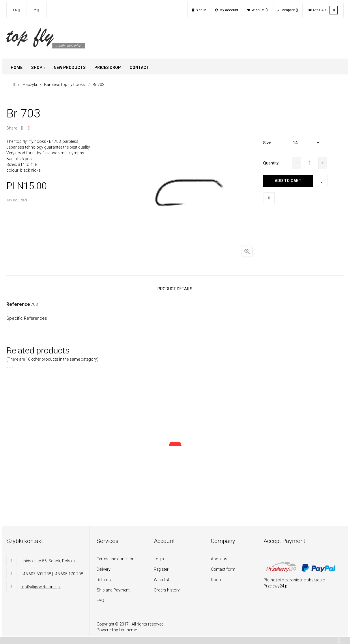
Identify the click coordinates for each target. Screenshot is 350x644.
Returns (104, 576)
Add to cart (288, 181)
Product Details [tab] (175, 287)
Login (159, 556)
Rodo (216, 576)
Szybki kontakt (25, 538)
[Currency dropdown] (37, 10)
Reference (18, 301)
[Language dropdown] (16, 10)
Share (22, 128)
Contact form (223, 566)
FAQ (100, 597)
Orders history (167, 587)
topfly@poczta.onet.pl (41, 584)
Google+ (29, 128)
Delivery (104, 566)
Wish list (161, 576)
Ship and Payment (113, 587)
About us (219, 556)
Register (161, 566)
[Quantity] (310, 163)
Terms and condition (116, 556)
